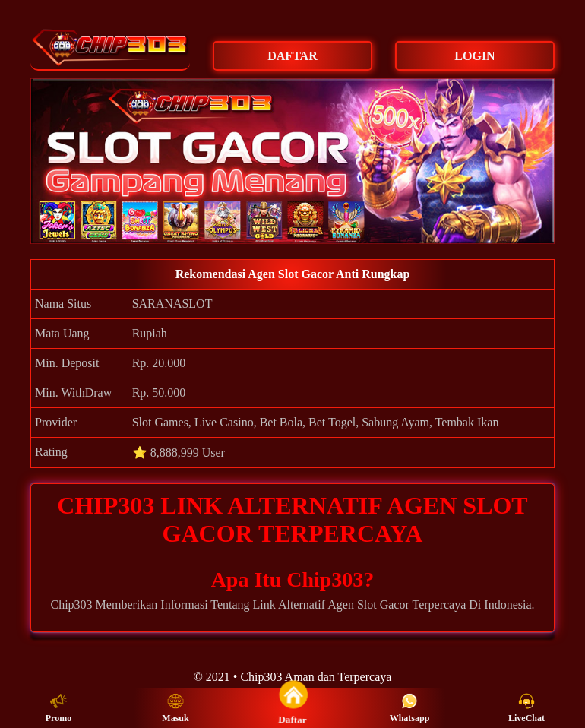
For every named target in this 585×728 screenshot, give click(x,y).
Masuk (175, 708)
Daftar (292, 707)
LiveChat (526, 708)
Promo (58, 708)
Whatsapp (410, 708)
